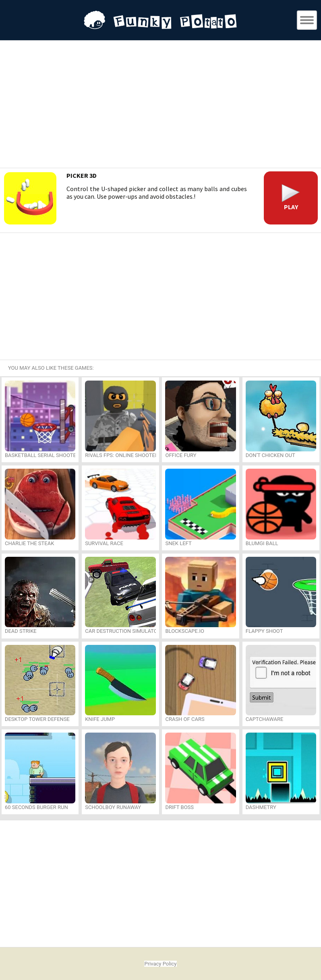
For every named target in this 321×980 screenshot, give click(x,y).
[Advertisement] (161, 105)
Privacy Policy (160, 964)
